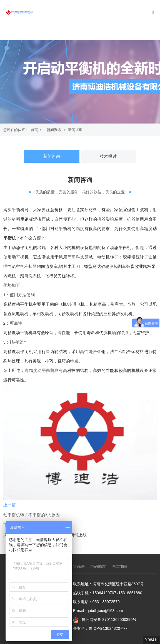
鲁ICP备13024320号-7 (108, 628)
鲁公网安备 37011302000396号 (108, 620)
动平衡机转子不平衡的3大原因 (32, 515)
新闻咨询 (75, 130)
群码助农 (98, 566)
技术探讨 (108, 156)
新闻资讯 (54, 130)
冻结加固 (119, 566)
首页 (34, 130)
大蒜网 (79, 566)
